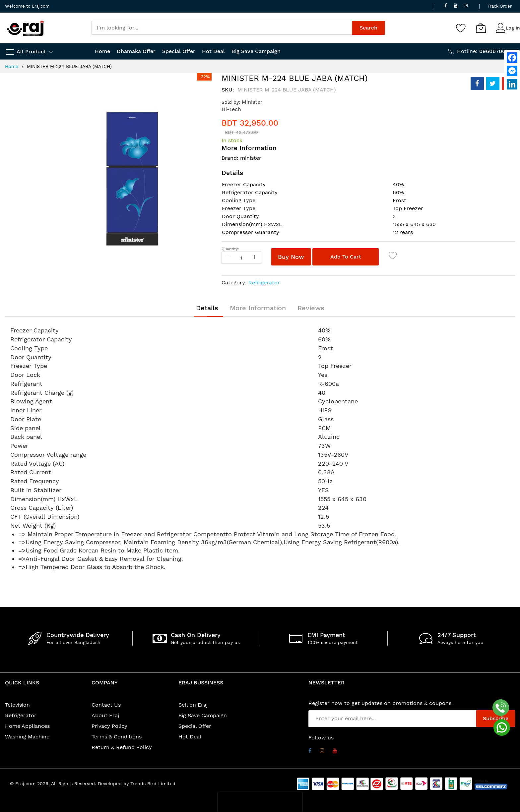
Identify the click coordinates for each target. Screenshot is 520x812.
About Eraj (105, 715)
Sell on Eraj (193, 705)
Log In (513, 28)
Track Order (500, 6)
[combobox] (222, 28)
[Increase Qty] (255, 258)
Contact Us (106, 705)
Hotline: (486, 51)
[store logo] (26, 28)
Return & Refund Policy (122, 747)
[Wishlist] (461, 28)
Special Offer (195, 726)
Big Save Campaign (203, 715)
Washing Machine (27, 737)
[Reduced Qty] (228, 258)
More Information (258, 308)
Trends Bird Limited (153, 783)
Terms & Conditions (117, 737)
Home (12, 66)
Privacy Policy (109, 726)
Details (207, 308)
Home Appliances (27, 726)
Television (17, 705)
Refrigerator (264, 283)
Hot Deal (190, 737)
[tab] (207, 308)
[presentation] (260, 802)
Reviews (311, 308)
